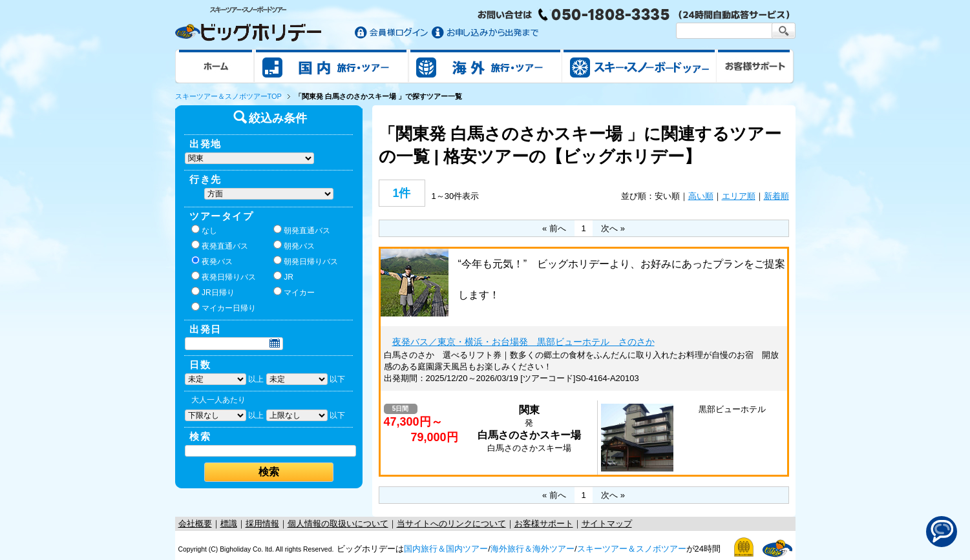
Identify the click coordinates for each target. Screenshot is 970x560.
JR (283, 276)
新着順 (776, 196)
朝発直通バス (302, 230)
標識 (229, 524)
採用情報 (262, 524)
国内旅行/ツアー (332, 66)
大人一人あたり (218, 400)
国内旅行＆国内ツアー (446, 549)
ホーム (215, 66)
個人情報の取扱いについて (338, 524)
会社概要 (195, 524)
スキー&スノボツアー (639, 66)
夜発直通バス (220, 245)
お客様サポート (755, 66)
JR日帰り (213, 292)
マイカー (294, 292)
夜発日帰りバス (224, 276)
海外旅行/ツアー (485, 66)
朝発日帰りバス (306, 261)
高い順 (701, 196)
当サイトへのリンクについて (451, 524)
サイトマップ (607, 524)
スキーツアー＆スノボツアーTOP (228, 96)
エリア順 (739, 196)
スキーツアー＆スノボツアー (632, 549)
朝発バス (294, 245)
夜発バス (212, 261)
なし (204, 230)
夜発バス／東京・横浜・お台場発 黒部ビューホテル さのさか (523, 342)
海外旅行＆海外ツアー (532, 549)
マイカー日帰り (224, 307)
